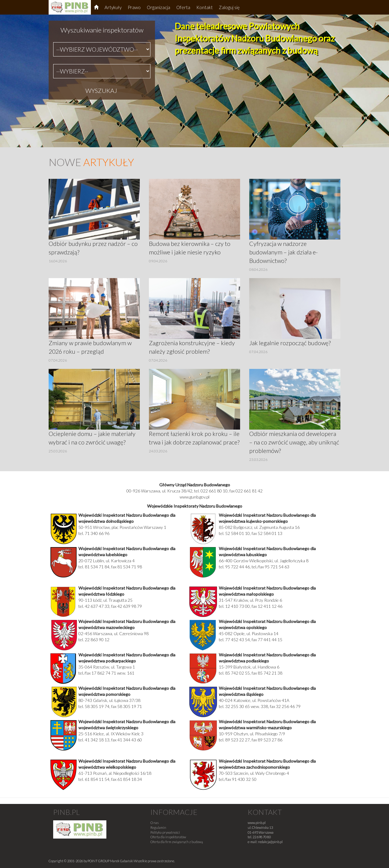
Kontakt (205, 7)
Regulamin (158, 827)
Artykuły (113, 7)
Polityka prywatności (165, 832)
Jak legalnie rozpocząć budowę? (290, 343)
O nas (155, 823)
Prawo (134, 7)
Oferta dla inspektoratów (168, 837)
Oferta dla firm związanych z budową (177, 842)
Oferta (183, 7)
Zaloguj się (229, 7)
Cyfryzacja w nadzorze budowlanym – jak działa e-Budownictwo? (284, 252)
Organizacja (158, 7)
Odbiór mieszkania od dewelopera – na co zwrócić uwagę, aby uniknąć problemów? (294, 442)
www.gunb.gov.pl (194, 497)
